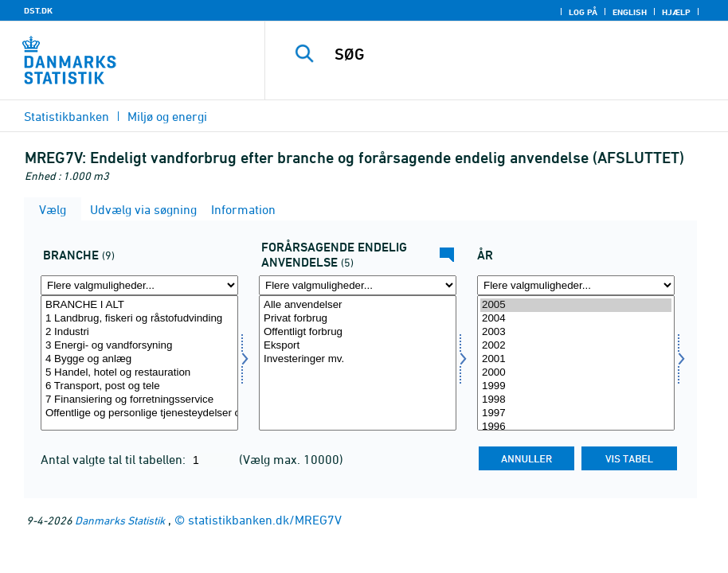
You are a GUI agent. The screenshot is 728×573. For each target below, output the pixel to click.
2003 (576, 332)
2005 (576, 305)
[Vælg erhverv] (139, 363)
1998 (576, 400)
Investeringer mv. (358, 359)
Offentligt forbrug (358, 332)
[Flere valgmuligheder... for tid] (576, 285)
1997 (576, 413)
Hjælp (676, 12)
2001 (576, 359)
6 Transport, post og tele (139, 386)
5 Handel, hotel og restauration (139, 373)
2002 (576, 346)
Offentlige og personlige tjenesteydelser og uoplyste (139, 413)
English (630, 12)
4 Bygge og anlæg (139, 359)
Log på (583, 12)
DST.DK (38, 10)
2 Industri (139, 332)
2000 (576, 373)
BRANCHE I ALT (139, 305)
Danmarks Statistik (120, 520)
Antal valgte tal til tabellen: (115, 459)
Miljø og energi (167, 116)
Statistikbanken (67, 116)
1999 (576, 386)
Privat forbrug (358, 319)
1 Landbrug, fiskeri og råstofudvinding (139, 319)
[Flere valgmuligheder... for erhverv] (139, 285)
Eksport (358, 346)
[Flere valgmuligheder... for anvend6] (358, 285)
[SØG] (511, 54)
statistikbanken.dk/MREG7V (265, 520)
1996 (576, 427)
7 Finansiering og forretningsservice (139, 400)
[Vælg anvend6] (358, 363)
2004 (576, 319)
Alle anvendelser (358, 305)
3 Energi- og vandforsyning (139, 346)
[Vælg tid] (576, 363)
